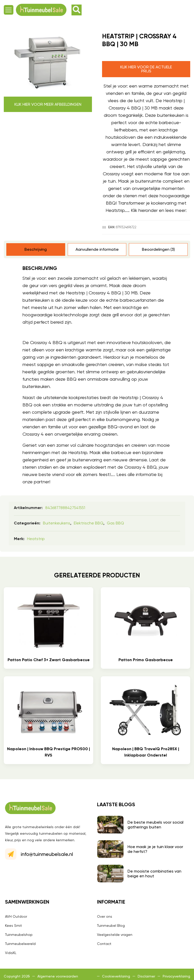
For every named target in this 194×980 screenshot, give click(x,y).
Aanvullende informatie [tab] (97, 249)
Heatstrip (36, 539)
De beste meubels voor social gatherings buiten (155, 825)
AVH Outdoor (16, 916)
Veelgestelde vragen (115, 935)
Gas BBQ (115, 523)
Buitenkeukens (57, 523)
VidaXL (11, 953)
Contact (104, 944)
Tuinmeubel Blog (111, 926)
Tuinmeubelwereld (20, 944)
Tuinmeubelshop (19, 935)
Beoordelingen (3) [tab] (158, 249)
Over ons (105, 916)
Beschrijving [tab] (36, 249)
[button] (9, 10)
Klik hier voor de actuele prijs (146, 69)
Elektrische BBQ (89, 523)
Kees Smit (14, 926)
